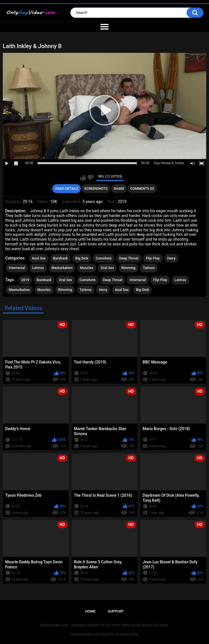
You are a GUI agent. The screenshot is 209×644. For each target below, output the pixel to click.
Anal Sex (39, 258)
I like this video (83, 178)
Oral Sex (107, 268)
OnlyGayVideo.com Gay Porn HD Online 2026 (104, 634)
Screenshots (96, 189)
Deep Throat (129, 258)
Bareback (60, 258)
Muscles (87, 268)
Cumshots (104, 258)
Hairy (171, 258)
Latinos (38, 268)
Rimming (128, 268)
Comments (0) (142, 189)
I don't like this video (90, 178)
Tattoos (149, 268)
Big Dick (82, 258)
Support (116, 611)
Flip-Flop (153, 258)
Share (119, 189)
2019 (25, 280)
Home (90, 611)
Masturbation (62, 268)
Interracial (17, 268)
